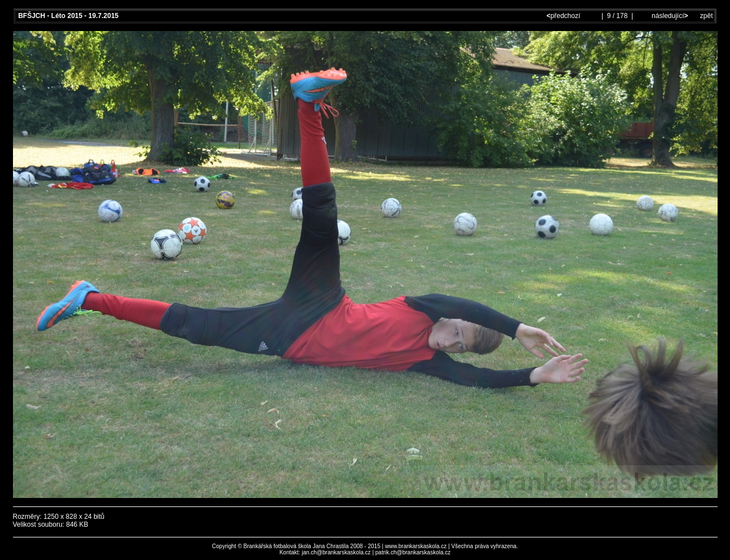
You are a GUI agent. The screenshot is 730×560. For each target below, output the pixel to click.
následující (669, 16)
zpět (707, 16)
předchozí (565, 16)
